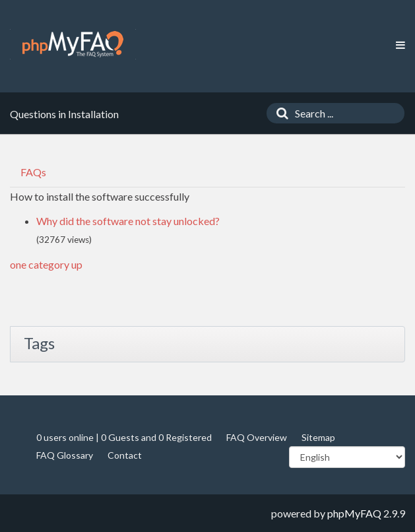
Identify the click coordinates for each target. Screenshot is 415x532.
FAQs (33, 172)
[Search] (279, 113)
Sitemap (318, 437)
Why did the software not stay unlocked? (128, 221)
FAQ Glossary (65, 455)
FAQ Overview (257, 437)
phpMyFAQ (354, 513)
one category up (46, 264)
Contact (125, 455)
